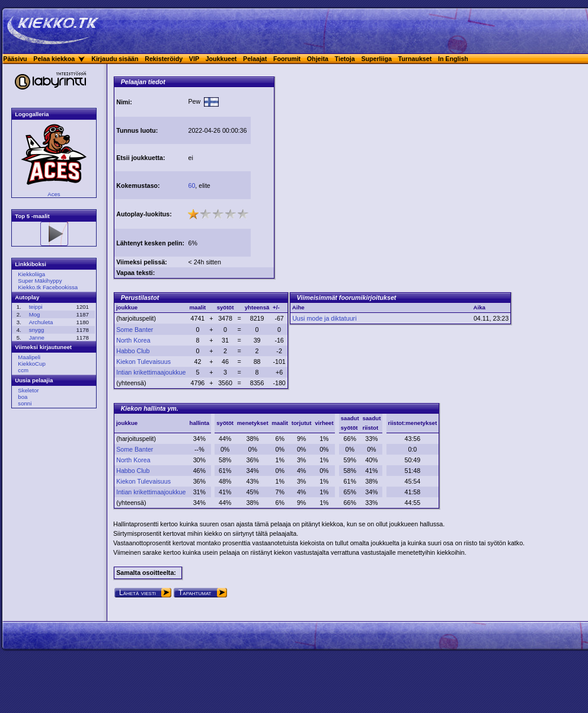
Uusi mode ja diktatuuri (324, 318)
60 (191, 186)
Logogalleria (32, 114)
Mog (35, 314)
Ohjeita (318, 59)
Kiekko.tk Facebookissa (48, 287)
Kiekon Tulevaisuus (143, 362)
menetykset (253, 423)
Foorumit (287, 59)
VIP (194, 59)
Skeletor (28, 390)
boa (23, 397)
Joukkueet (221, 59)
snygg (37, 330)
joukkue (127, 423)
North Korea (133, 340)
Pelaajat (255, 59)
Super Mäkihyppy (40, 281)
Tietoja (345, 59)
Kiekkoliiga (31, 274)
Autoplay (27, 297)
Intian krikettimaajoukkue (151, 372)
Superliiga (376, 59)
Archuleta (41, 322)
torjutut (302, 423)
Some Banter (135, 330)
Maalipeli (29, 357)
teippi (36, 307)
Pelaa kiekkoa (54, 59)
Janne (37, 338)
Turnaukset (415, 59)
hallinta (200, 423)
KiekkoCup (31, 364)
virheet (324, 423)
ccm (23, 370)
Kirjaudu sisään (115, 59)
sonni (25, 403)
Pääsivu (15, 59)
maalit (280, 423)
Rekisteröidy (164, 59)
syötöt (225, 423)
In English (453, 59)
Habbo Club (133, 351)
